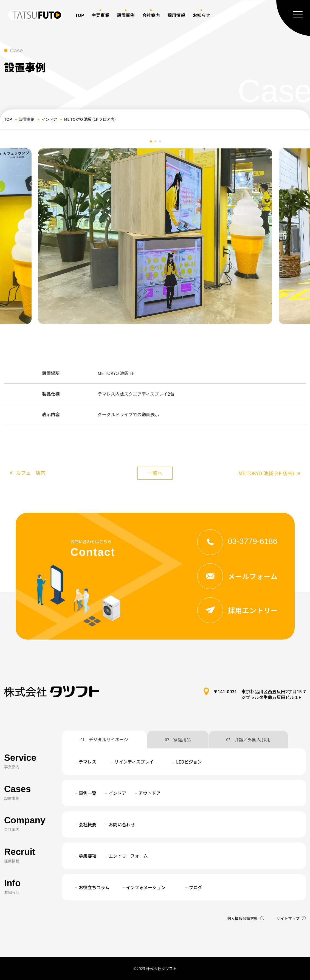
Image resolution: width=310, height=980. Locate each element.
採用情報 (176, 15)
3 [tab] (160, 142)
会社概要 (88, 824)
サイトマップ (288, 918)
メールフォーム (237, 576)
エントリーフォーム (128, 856)
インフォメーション (146, 887)
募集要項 (88, 856)
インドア (49, 119)
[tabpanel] (155, 236)
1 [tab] (151, 142)
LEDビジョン (189, 762)
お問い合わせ (122, 824)
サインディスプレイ (134, 762)
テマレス (88, 762)
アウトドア (150, 793)
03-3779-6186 (237, 541)
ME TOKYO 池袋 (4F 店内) (269, 473)
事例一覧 (88, 793)
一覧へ (155, 473)
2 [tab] (156, 142)
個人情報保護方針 (243, 918)
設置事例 (27, 119)
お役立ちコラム (94, 887)
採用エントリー (237, 610)
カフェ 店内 (28, 473)
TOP (80, 15)
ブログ (196, 887)
